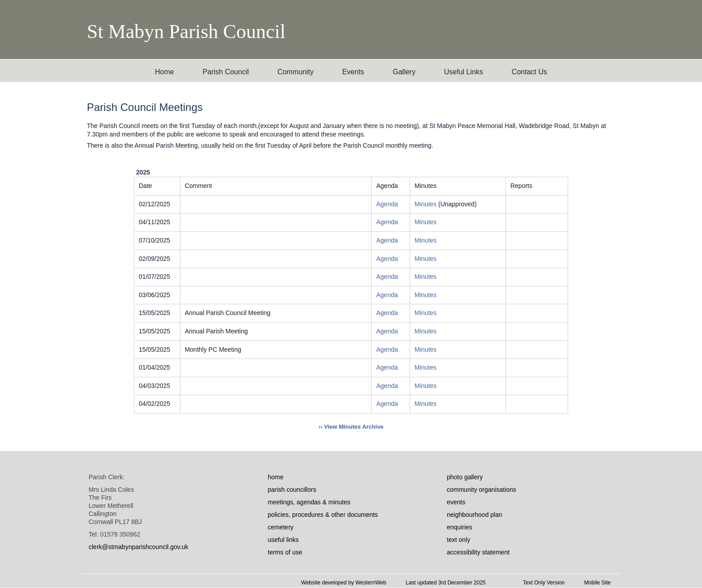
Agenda (387, 204)
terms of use (285, 552)
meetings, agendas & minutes (309, 502)
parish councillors (292, 490)
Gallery (404, 72)
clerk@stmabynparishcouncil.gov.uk (139, 547)
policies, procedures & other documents (323, 515)
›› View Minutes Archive (351, 427)
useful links (283, 540)
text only (458, 540)
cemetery (281, 527)
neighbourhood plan (475, 515)
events (456, 502)
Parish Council (226, 72)
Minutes (426, 204)
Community (296, 72)
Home (165, 72)
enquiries (460, 527)
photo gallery (465, 477)
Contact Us (529, 72)
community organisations (482, 490)
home (276, 477)
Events (353, 72)
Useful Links (464, 72)
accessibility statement (478, 552)
